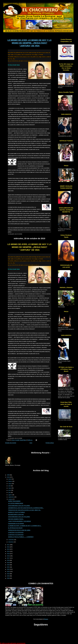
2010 (8, 477)
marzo (10, 484)
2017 (8, 558)
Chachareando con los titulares (16, 523)
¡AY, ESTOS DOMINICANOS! (16, 503)
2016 (8, 556)
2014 (8, 551)
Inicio (31, 443)
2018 (8, 560)
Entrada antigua (50, 443)
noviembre (11, 540)
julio (10, 493)
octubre (10, 499)
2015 (8, 554)
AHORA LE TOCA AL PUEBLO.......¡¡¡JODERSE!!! (21, 537)
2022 (8, 569)
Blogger (46, 619)
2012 (8, 547)
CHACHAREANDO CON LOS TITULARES (19, 506)
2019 (8, 563)
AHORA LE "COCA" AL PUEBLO (16, 512)
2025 (8, 576)
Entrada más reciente (11, 443)
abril (10, 486)
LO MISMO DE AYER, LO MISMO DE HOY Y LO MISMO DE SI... (25, 526)
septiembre (11, 497)
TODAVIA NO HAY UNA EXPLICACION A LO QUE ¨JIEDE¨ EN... (25, 510)
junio (10, 490)
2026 (8, 578)
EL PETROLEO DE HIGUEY (15, 528)
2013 (8, 549)
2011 (8, 545)
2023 (8, 572)
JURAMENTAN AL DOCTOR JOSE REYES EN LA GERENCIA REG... (26, 508)
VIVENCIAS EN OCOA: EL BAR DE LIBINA (19, 530)
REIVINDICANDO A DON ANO (16, 515)
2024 (8, 574)
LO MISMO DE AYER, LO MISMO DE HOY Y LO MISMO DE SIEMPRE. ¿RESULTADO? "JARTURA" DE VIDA (29, 43)
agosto (10, 495)
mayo (10, 488)
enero (10, 479)
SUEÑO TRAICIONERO (14, 501)
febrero (10, 481)
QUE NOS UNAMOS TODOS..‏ (16, 519)
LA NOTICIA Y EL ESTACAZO (16, 532)
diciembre (11, 542)
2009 (8, 475)
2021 (8, 567)
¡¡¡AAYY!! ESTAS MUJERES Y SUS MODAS (19, 521)
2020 (8, 565)
